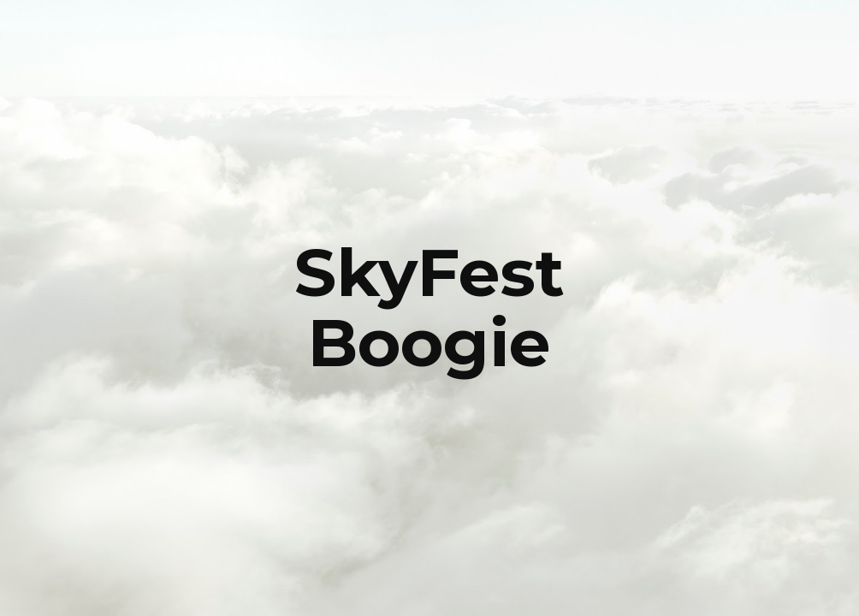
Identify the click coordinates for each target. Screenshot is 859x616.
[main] (430, 308)
